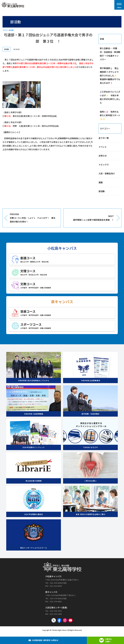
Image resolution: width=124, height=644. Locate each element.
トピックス (104, 165)
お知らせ (103, 156)
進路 (101, 182)
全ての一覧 (104, 138)
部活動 (11, 30)
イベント (103, 147)
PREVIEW (33, 218)
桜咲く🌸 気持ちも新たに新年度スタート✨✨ (110, 115)
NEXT (91, 218)
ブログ (5, 30)
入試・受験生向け (107, 173)
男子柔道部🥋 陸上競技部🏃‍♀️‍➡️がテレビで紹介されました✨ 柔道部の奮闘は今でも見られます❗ (110, 75)
